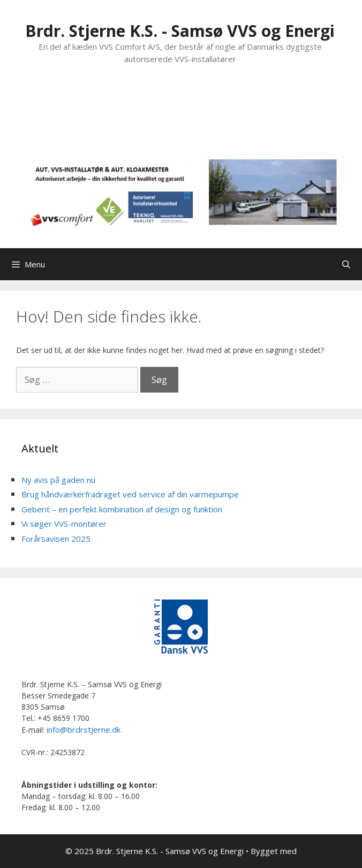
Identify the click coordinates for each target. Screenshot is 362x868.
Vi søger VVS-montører (64, 524)
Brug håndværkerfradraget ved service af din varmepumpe (130, 494)
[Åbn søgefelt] (346, 264)
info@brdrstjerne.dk (84, 729)
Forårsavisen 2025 (56, 539)
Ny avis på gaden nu (58, 480)
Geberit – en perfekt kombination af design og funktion (122, 509)
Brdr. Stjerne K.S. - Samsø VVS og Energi (180, 31)
